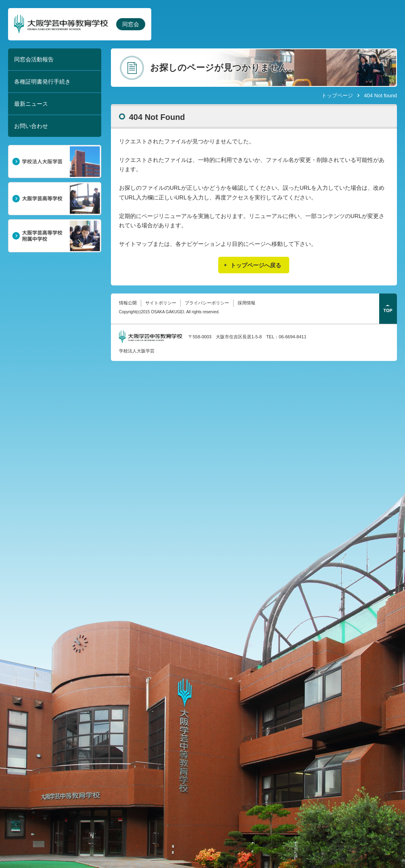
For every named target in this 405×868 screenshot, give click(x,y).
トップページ (337, 95)
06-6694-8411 (293, 337)
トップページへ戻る (256, 265)
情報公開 (128, 303)
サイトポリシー (161, 303)
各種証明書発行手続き (42, 82)
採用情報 (246, 303)
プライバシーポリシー (207, 303)
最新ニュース (31, 104)
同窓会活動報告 (34, 59)
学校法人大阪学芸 (137, 351)
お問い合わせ (31, 126)
